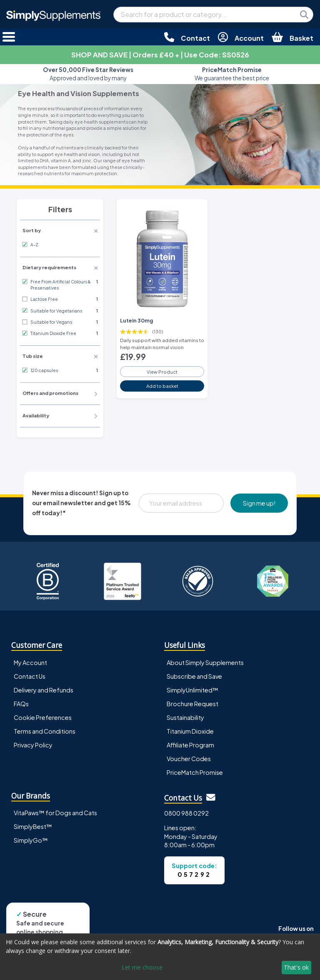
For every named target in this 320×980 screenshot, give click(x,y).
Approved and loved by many (88, 74)
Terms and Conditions (45, 731)
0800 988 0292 (186, 813)
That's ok (296, 967)
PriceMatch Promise (195, 772)
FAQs (21, 704)
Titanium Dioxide (190, 731)
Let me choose (142, 967)
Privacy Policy (33, 745)
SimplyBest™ (33, 826)
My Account (30, 662)
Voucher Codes (189, 759)
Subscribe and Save (194, 676)
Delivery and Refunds (44, 690)
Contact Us (30, 676)
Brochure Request (192, 704)
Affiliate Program (190, 745)
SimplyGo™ (31, 840)
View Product (162, 372)
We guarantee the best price (232, 74)
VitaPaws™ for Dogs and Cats (55, 813)
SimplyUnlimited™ (192, 690)
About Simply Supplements (205, 662)
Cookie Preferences (43, 717)
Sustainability (185, 717)
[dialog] (160, 957)
